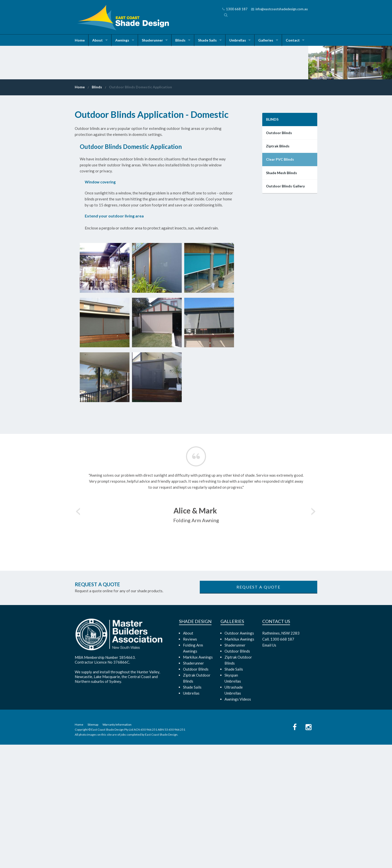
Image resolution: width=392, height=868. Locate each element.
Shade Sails (209, 40)
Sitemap (93, 848)
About (98, 40)
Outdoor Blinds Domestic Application (140, 210)
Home (80, 40)
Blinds (182, 40)
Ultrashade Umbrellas (234, 813)
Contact (295, 40)
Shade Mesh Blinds (281, 296)
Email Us (269, 768)
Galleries (268, 40)
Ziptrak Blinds (278, 269)
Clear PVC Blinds (280, 283)
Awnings (123, 40)
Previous (78, 633)
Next (313, 633)
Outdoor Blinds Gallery (285, 309)
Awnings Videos (238, 822)
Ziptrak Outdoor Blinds (197, 801)
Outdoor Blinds (279, 256)
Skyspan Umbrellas (233, 801)
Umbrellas (239, 40)
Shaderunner (153, 40)
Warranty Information (117, 848)
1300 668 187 (235, 9)
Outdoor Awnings (239, 756)
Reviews (190, 762)
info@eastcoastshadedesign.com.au (279, 9)
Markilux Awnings (198, 780)
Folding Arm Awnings (193, 771)
